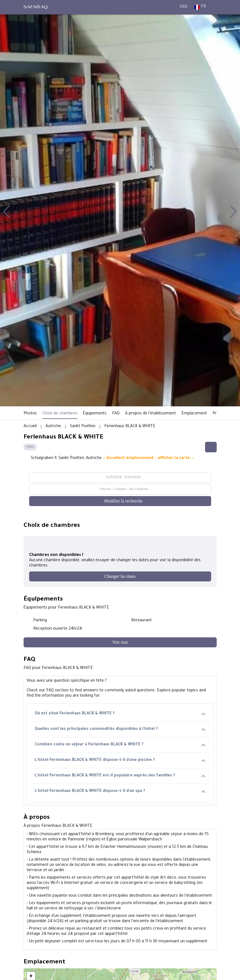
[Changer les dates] (120, 576)
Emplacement (194, 414)
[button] (7, 212)
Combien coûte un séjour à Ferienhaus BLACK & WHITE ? (120, 745)
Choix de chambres (60, 414)
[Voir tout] (120, 642)
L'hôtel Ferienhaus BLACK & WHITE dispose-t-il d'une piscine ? (120, 760)
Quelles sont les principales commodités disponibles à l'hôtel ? (120, 729)
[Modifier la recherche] (120, 501)
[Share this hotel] (211, 447)
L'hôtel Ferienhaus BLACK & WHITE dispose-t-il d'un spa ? (120, 792)
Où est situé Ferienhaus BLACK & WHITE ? (120, 714)
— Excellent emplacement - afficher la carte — (148, 458)
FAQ (116, 414)
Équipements (95, 414)
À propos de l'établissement (151, 414)
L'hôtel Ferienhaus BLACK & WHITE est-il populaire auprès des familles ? (120, 776)
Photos (30, 414)
